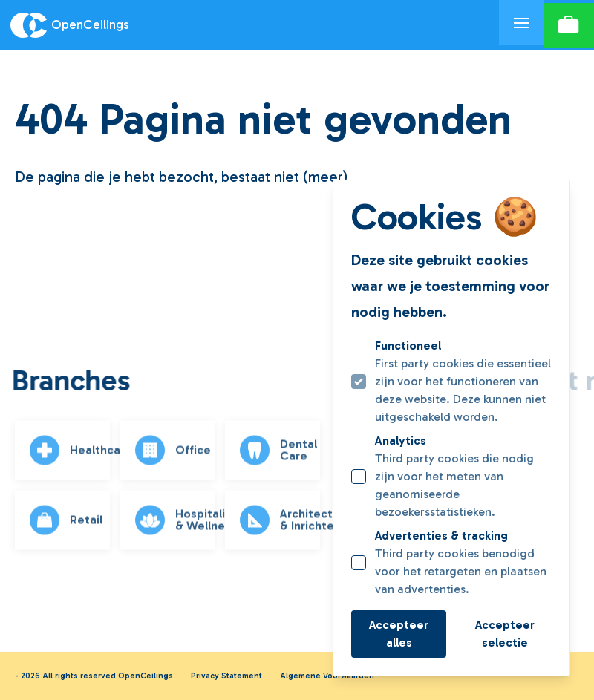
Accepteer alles (399, 634)
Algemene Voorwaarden (327, 676)
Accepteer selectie (505, 634)
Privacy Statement (226, 676)
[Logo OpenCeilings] (249, 25)
